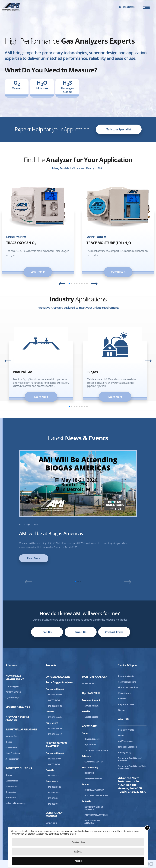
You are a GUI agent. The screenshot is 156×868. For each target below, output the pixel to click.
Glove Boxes (11, 748)
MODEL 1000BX (55, 717)
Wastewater (11, 786)
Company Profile (126, 730)
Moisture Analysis (18, 707)
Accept (78, 861)
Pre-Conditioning (90, 767)
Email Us (81, 632)
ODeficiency (12, 697)
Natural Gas (11, 736)
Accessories (90, 726)
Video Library (124, 693)
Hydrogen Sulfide (67, 86)
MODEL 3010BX (91, 706)
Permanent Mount (55, 689)
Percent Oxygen (13, 692)
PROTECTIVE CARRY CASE (96, 815)
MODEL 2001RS (55, 706)
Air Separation (12, 759)
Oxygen (17, 86)
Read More (34, 558)
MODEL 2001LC (55, 734)
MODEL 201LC (54, 792)
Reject (78, 852)
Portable (50, 712)
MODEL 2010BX (55, 695)
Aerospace (11, 797)
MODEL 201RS (54, 787)
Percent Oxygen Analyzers (56, 745)
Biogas (9, 742)
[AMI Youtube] (151, 864)
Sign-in (121, 710)
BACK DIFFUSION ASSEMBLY (92, 822)
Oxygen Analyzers (58, 677)
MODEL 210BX (55, 759)
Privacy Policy (125, 752)
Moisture (42, 86)
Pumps (85, 784)
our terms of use (68, 834)
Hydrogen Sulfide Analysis (18, 718)
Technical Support (127, 682)
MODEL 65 (53, 798)
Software (86, 756)
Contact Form (114, 632)
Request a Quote (126, 676)
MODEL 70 (53, 804)
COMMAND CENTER (94, 762)
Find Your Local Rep (127, 747)
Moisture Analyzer (95, 677)
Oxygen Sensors (92, 739)
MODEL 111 (53, 776)
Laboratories (12, 781)
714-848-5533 (126, 7)
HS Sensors (90, 744)
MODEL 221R (52, 823)
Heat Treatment (13, 753)
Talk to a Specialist (119, 129)
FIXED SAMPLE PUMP (94, 790)
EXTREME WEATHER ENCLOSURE (94, 808)
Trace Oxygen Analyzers (60, 682)
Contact (122, 699)
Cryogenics (11, 792)
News (121, 736)
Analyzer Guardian (93, 779)
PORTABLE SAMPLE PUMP (96, 796)
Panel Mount (52, 723)
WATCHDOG (54, 700)
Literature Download (128, 687)
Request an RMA (126, 704)
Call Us (47, 632)
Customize (78, 842)
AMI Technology (126, 741)
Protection (87, 801)
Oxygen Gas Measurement (15, 678)
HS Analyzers (91, 693)
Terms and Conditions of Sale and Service (132, 767)
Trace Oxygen (12, 686)
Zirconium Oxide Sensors (96, 750)
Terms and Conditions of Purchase (130, 759)
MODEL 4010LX (89, 683)
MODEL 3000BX (91, 717)
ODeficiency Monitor (54, 815)
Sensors (86, 733)
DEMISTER (89, 773)
